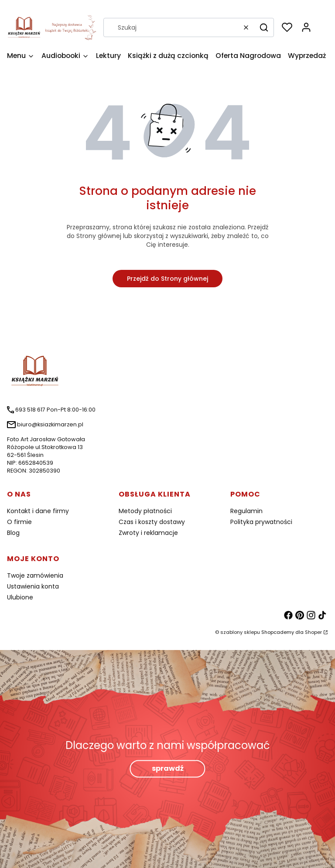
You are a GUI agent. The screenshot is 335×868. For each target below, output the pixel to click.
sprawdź (168, 769)
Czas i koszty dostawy (152, 522)
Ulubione (20, 597)
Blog (13, 533)
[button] (264, 27)
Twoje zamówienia (35, 575)
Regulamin (246, 511)
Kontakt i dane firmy (38, 511)
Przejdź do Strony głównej (167, 279)
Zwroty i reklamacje (148, 533)
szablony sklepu (240, 632)
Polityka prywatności (261, 522)
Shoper (313, 632)
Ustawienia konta (33, 586)
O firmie (19, 522)
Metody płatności (145, 511)
